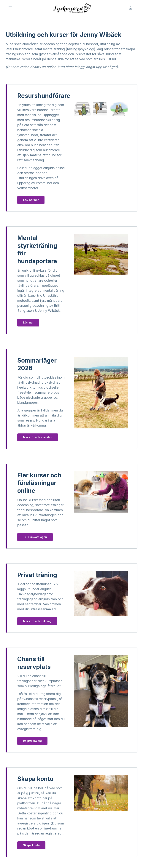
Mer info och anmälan (38, 437)
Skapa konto (31, 845)
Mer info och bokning (37, 621)
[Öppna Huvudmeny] (10, 8)
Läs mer (28, 322)
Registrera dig (32, 741)
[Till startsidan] (71, 8)
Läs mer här (31, 200)
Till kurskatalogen (35, 537)
